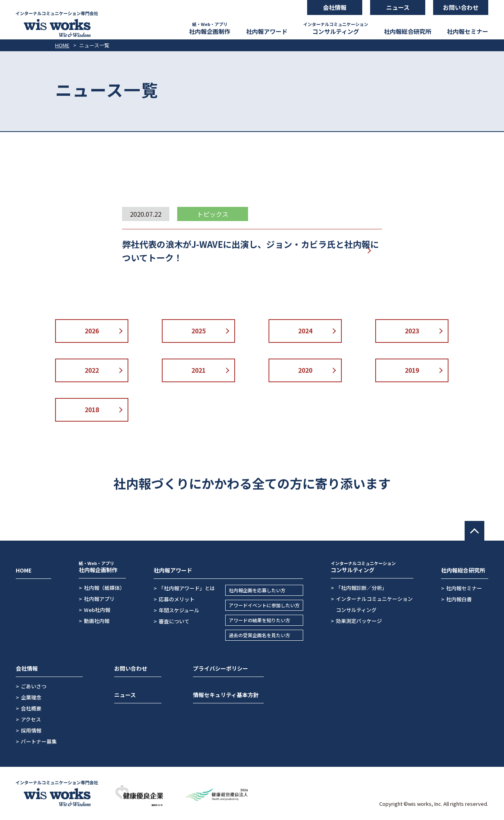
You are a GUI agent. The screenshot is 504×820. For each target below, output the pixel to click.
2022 (92, 370)
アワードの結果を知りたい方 (259, 620)
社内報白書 (459, 599)
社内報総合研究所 (408, 31)
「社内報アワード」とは (187, 588)
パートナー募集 (39, 741)
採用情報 (31, 730)
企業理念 (31, 697)
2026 (92, 331)
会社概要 (31, 708)
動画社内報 (97, 621)
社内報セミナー (468, 31)
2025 (198, 331)
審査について (174, 621)
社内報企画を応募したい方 (257, 590)
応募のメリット (177, 599)
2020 (305, 370)
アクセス (31, 719)
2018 (92, 409)
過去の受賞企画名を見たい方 (259, 635)
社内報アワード (267, 31)
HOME (62, 45)
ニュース (125, 695)
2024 (305, 331)
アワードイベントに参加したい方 (264, 605)
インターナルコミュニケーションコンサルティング (374, 604)
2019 (412, 370)
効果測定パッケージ (359, 621)
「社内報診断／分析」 (361, 588)
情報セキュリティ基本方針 (226, 695)
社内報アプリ (99, 599)
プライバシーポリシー (220, 668)
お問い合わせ (131, 668)
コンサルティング (336, 28)
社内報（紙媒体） (104, 588)
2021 (198, 370)
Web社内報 (97, 610)
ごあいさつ (34, 686)
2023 (412, 331)
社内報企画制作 (210, 28)
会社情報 (27, 668)
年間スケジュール (179, 610)
